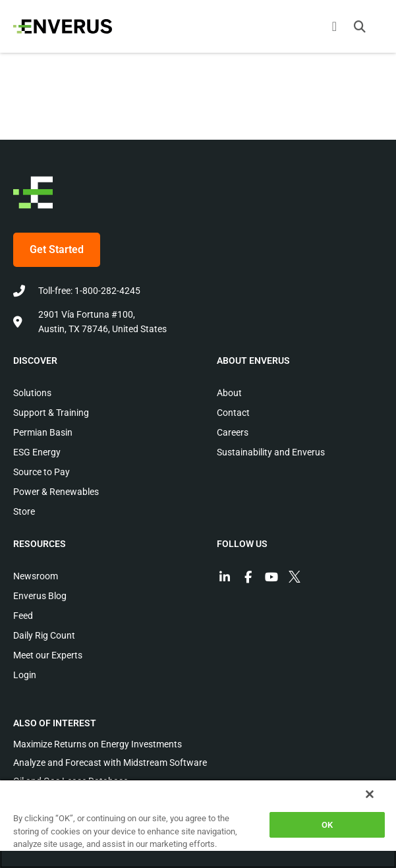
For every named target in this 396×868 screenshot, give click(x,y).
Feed (23, 616)
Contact (233, 413)
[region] (198, 824)
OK (327, 825)
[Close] (370, 794)
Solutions (32, 393)
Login (25, 675)
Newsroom (36, 576)
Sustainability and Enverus (271, 452)
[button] (360, 26)
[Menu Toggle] (334, 26)
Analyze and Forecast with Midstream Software (110, 763)
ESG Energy (37, 452)
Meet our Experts (48, 655)
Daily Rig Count (44, 635)
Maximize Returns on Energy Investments (98, 744)
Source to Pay (42, 472)
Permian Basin (43, 432)
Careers (233, 432)
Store (24, 511)
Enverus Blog (40, 596)
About (229, 393)
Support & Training (51, 413)
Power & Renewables (56, 492)
